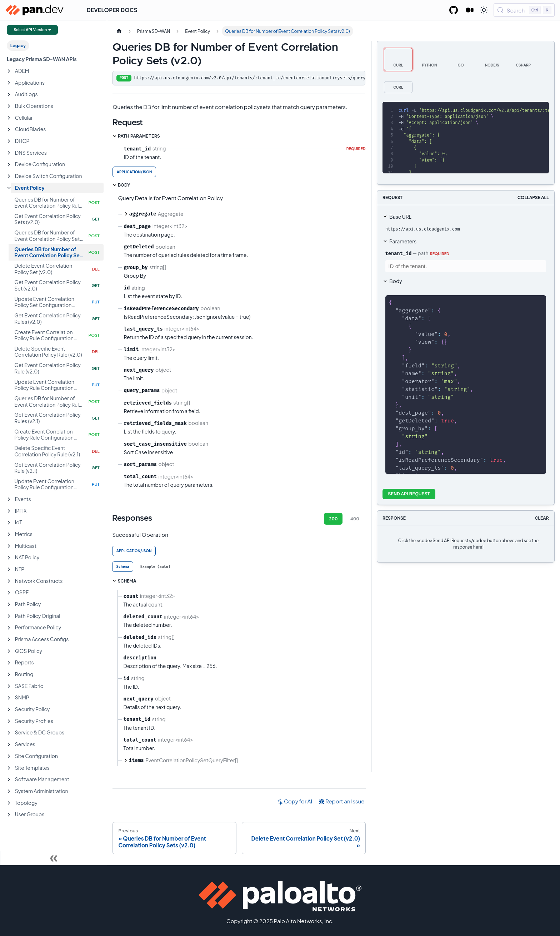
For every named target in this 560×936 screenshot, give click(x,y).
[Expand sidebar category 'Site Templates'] (9, 768)
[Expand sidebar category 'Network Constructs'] (9, 581)
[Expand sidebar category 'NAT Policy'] (9, 558)
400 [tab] (355, 519)
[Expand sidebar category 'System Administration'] (9, 791)
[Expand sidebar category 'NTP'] (9, 569)
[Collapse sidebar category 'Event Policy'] (9, 188)
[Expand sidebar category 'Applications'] (9, 83)
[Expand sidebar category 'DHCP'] (9, 141)
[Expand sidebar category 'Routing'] (9, 674)
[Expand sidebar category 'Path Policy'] (9, 604)
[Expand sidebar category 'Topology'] (9, 803)
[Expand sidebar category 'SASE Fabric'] (9, 686)
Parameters (403, 241)
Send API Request (409, 494)
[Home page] (119, 31)
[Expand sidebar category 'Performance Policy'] (9, 628)
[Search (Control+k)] (524, 10)
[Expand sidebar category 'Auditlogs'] (9, 95)
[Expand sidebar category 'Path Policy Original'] (9, 616)
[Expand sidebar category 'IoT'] (9, 523)
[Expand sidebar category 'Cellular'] (9, 118)
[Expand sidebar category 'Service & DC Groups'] (9, 733)
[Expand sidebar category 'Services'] (9, 744)
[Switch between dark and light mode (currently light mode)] (484, 10)
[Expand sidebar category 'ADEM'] (9, 71)
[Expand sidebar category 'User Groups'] (9, 815)
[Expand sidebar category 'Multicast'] (9, 546)
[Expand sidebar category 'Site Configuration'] (9, 756)
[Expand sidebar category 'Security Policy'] (9, 709)
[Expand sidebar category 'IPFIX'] (9, 511)
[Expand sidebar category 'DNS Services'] (9, 153)
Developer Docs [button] (112, 10)
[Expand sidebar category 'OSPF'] (9, 593)
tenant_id (399, 253)
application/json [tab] (134, 172)
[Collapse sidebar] (54, 858)
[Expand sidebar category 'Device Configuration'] (9, 165)
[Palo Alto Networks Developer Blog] (470, 10)
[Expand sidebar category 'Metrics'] (9, 534)
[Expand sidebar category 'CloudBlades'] (9, 130)
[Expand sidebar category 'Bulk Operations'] (9, 106)
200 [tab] (333, 519)
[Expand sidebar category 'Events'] (9, 499)
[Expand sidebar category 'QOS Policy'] (9, 651)
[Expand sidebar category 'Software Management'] (9, 779)
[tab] (123, 567)
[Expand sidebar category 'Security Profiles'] (9, 721)
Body (396, 281)
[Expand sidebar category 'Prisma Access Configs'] (9, 639)
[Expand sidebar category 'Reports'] (9, 663)
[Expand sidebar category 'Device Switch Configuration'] (9, 176)
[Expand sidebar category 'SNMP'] (9, 698)
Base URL (400, 217)
